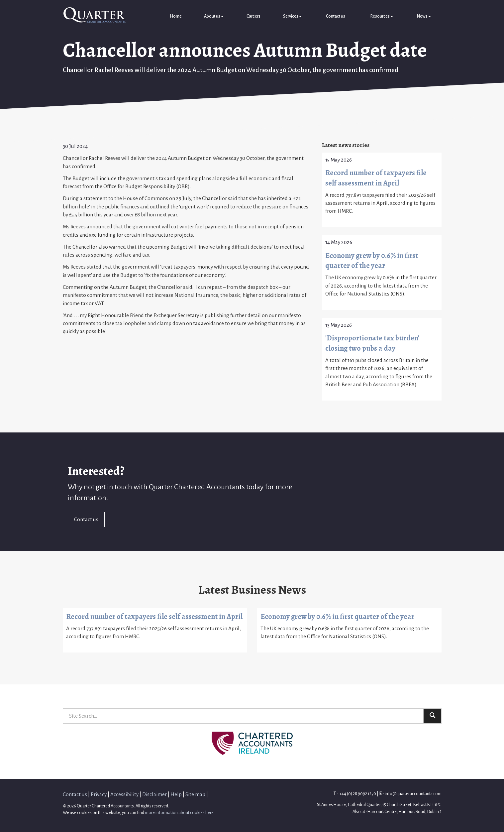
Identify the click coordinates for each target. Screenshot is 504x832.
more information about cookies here (179, 813)
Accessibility (124, 794)
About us (214, 16)
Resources (382, 16)
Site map (195, 794)
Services (292, 16)
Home (176, 16)
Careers (253, 16)
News (424, 16)
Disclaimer (154, 794)
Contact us (336, 16)
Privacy (99, 794)
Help (176, 794)
